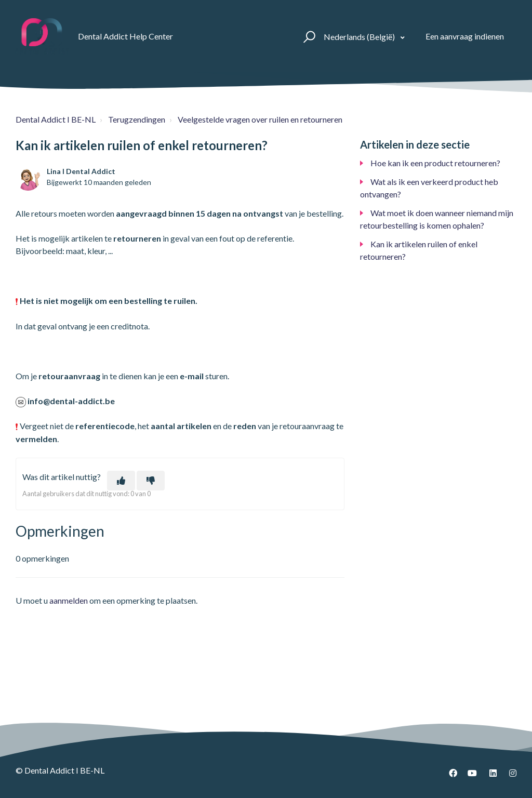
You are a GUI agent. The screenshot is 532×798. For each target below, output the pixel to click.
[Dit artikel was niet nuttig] (151, 481)
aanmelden (69, 600)
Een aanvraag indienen (465, 36)
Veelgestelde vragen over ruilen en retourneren (260, 119)
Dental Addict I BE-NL (56, 119)
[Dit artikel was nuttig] (121, 481)
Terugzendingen (137, 119)
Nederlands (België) (360, 37)
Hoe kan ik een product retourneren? (435, 163)
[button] (308, 36)
